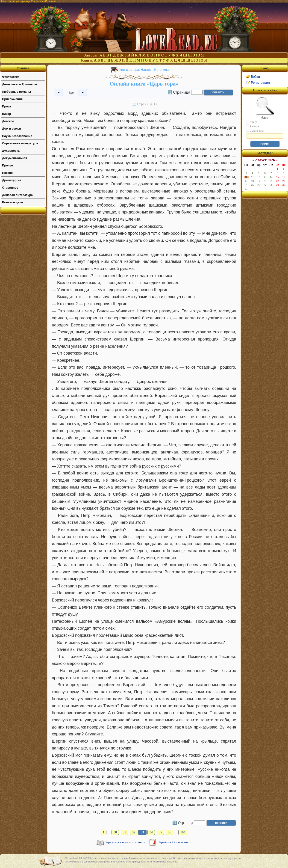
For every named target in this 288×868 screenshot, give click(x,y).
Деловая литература (17, 195)
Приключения (12, 99)
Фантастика (11, 77)
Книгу (251, 122)
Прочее (7, 165)
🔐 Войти (253, 77)
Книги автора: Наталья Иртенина (144, 70)
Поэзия (7, 173)
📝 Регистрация (258, 83)
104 (183, 832)
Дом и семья (12, 129)
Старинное (10, 188)
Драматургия (12, 180)
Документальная (15, 158)
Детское (8, 121)
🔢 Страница (179, 92)
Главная (23, 68)
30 (115, 832)
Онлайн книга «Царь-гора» (144, 84)
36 (170, 832)
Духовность (11, 151)
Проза (7, 106)
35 (160, 832)
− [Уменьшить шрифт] (59, 93)
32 (134, 832)
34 (151, 832)
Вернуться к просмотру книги (126, 842)
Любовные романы (16, 92)
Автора (253, 126)
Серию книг (255, 130)
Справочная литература (20, 143)
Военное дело (13, 202)
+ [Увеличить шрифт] (83, 93)
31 (124, 832)
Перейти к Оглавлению (173, 842)
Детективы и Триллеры (19, 84)
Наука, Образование (17, 136)
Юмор (7, 114)
